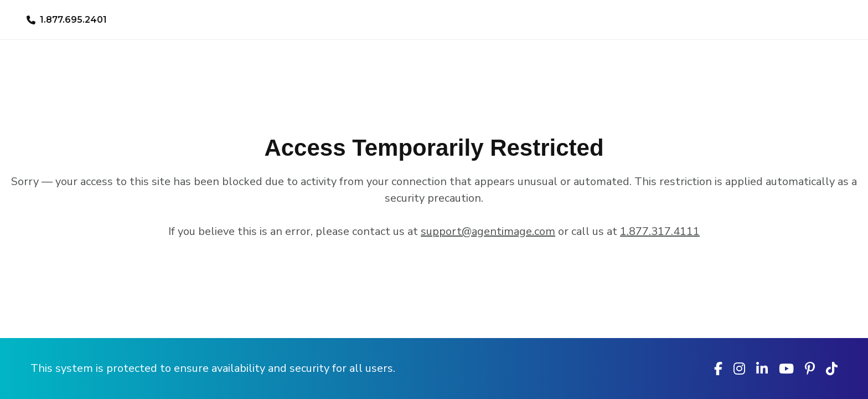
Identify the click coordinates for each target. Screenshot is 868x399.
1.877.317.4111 (660, 231)
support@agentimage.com (488, 231)
